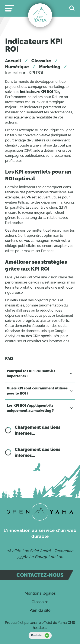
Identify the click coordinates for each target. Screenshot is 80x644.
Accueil (13, 61)
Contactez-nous (40, 575)
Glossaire (41, 61)
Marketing (50, 67)
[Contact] (40, 512)
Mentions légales (40, 593)
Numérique (17, 67)
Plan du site (40, 610)
